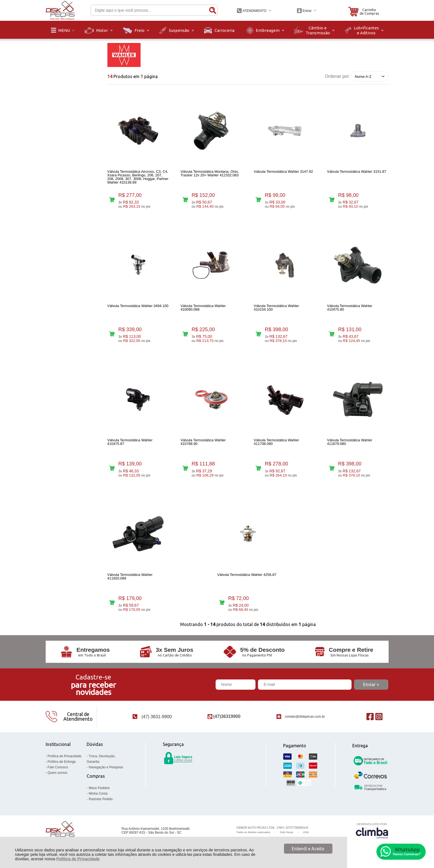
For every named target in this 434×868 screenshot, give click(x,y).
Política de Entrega (62, 762)
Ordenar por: (338, 76)
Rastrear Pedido (101, 799)
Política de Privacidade (78, 859)
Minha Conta (98, 794)
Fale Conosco (58, 767)
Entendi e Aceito (308, 849)
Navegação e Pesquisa (106, 767)
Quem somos (57, 773)
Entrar (307, 11)
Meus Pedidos (99, 788)
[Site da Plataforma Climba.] (372, 830)
